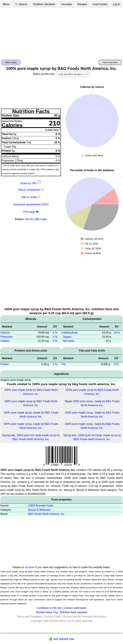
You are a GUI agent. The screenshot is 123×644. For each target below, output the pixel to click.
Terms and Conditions (30, 617)
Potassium (7, 337)
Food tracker (100, 4)
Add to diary (11, 62)
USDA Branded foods (41, 506)
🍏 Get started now (61, 639)
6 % (55, 333)
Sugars (67, 337)
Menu (6, 4)
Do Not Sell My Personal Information (85, 617)
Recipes (82, 4)
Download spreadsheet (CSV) (31, 204)
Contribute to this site (49, 608)
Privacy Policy (53, 617)
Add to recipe (29, 197)
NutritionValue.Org (47, 612)
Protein (5, 364)
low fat (29, 219)
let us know (28, 567)
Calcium (5, 333)
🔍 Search (21, 4)
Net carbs (69, 341)
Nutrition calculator (44, 4)
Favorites (67, 4)
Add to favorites (110, 62)
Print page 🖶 (31, 212)
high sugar (41, 219)
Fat (63, 364)
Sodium (5, 341)
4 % (55, 337)
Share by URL (31, 183)
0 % (55, 341)
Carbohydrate (70, 333)
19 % (117, 333)
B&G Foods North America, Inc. (46, 514)
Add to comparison (29, 190)
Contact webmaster (75, 608)
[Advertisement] (61, 33)
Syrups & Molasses (39, 510)
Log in (117, 4)
